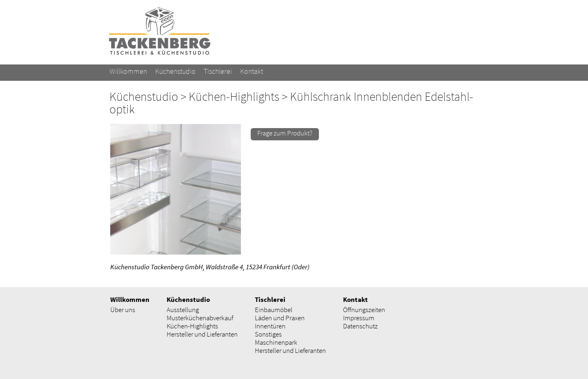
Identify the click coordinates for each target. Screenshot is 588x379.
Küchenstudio (144, 96)
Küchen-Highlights (234, 96)
